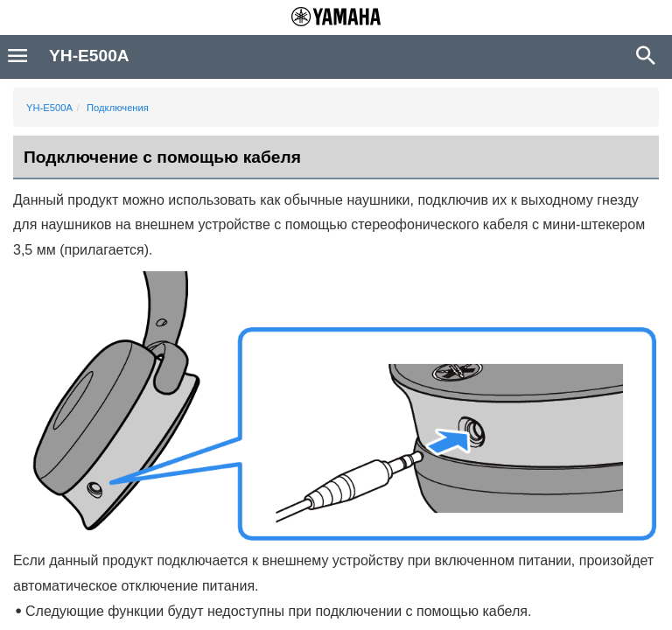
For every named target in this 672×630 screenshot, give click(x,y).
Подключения (118, 108)
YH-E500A (49, 108)
